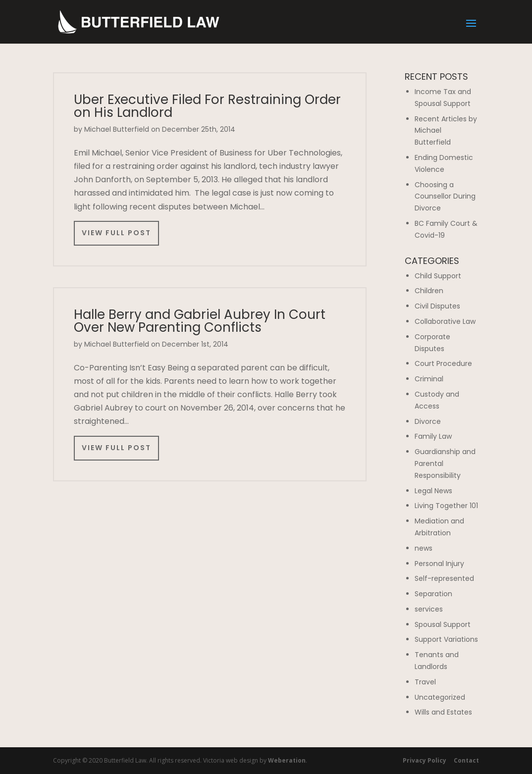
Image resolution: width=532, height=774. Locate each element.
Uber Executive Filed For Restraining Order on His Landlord (207, 106)
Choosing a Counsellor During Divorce (445, 197)
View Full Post (116, 233)
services (429, 609)
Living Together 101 (446, 506)
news (424, 548)
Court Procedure (443, 363)
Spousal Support (443, 624)
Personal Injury (439, 564)
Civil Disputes (437, 306)
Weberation (287, 760)
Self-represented (444, 578)
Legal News (433, 491)
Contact (466, 760)
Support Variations (446, 639)
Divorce (428, 421)
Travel (425, 682)
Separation (433, 594)
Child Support (438, 276)
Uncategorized (440, 697)
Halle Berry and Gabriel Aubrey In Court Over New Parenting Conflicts (200, 321)
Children (429, 291)
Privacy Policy (425, 760)
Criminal (429, 379)
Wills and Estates (443, 712)
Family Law (433, 436)
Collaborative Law (445, 321)
